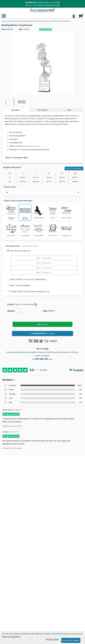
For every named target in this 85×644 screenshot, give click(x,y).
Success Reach (25, 229)
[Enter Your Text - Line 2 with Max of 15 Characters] (44, 263)
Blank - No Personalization (20, 286)
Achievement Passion (11, 212)
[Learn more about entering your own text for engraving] (30, 252)
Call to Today (42, 333)
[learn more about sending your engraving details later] (49, 292)
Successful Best (39, 229)
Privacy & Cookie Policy (11, 637)
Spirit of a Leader (66, 212)
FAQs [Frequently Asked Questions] (69, 110)
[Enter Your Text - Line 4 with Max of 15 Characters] (44, 272)
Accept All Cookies (71, 640)
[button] (4, 18)
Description (16, 110)
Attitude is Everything (25, 212)
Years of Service (53, 229)
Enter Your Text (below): (19, 251)
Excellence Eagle (39, 212)
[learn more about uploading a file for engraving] (45, 280)
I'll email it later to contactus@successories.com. (29, 291)
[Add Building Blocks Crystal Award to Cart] (43, 324)
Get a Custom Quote (74, 168)
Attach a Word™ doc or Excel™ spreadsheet (27, 279)
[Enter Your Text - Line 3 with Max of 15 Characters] (44, 268)
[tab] (16, 110)
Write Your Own (66, 229)
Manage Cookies (52, 639)
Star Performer (11, 229)
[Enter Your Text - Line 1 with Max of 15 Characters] (44, 258)
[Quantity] (18, 311)
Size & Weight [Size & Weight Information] (42, 110)
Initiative (53, 212)
